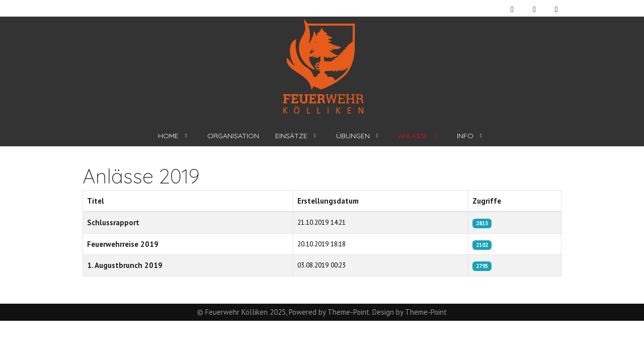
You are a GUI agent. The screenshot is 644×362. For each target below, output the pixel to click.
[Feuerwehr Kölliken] (322, 67)
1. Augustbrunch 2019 (125, 265)
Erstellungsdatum (328, 201)
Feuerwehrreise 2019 (123, 244)
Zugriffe (487, 201)
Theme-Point (348, 312)
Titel (96, 201)
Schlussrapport (113, 222)
